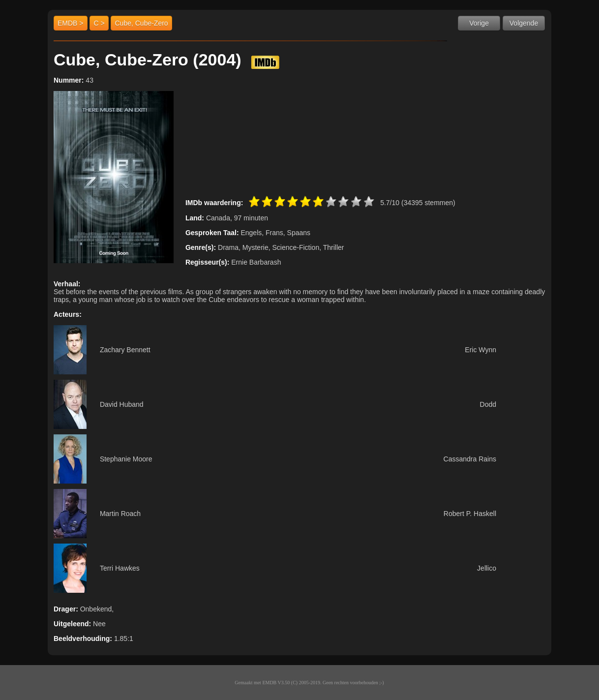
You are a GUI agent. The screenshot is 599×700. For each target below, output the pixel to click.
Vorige (479, 23)
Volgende (524, 23)
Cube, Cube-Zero (141, 23)
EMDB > (71, 23)
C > (99, 23)
